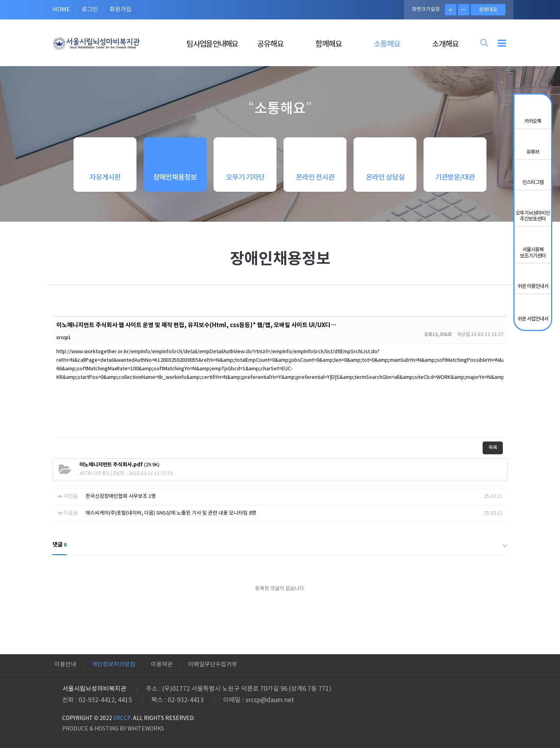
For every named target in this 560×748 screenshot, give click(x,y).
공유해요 (270, 45)
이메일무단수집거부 (213, 665)
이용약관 (162, 665)
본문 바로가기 (0, 0)
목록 (493, 448)
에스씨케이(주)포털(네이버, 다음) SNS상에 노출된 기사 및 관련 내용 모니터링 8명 (171, 513)
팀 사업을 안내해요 (212, 45)
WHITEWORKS (146, 729)
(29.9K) (119, 465)
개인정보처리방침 (114, 665)
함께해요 (329, 45)
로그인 (90, 10)
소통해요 (387, 45)
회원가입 (121, 10)
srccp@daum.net (270, 700)
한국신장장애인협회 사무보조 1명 (121, 497)
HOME (61, 10)
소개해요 (445, 45)
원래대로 (488, 10)
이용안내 (65, 665)
